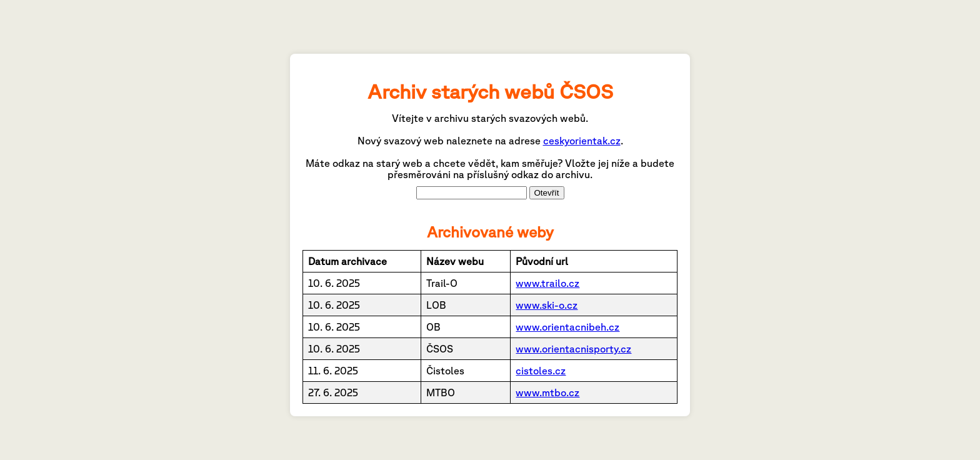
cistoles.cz (541, 371)
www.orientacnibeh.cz (567, 327)
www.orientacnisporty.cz (573, 349)
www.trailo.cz (547, 283)
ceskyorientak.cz (582, 141)
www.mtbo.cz (547, 392)
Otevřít (547, 193)
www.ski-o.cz (547, 305)
